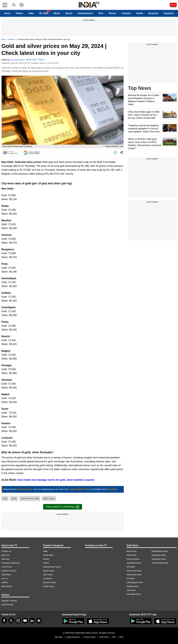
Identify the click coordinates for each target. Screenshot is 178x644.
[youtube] (25, 621)
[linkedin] (32, 621)
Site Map (58, 637)
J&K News (131, 590)
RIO (114, 637)
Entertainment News (52, 567)
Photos (113, 13)
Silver (14, 498)
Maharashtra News (160, 551)
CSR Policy (104, 637)
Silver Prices (49, 498)
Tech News (48, 575)
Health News (49, 586)
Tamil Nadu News (134, 575)
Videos (19, 13)
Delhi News (131, 555)
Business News (50, 582)
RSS (121, 637)
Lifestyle (126, 13)
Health (140, 13)
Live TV (5, 579)
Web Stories (7, 586)
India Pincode (7, 605)
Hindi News (6, 575)
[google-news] (39, 621)
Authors (5, 582)
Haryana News (133, 559)
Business (153, 13)
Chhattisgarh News (135, 582)
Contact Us (6, 551)
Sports (69, 13)
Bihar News (132, 551)
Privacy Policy (89, 637)
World (57, 13)
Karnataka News (134, 594)
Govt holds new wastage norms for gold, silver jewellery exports (56, 480)
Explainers (48, 579)
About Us (5, 555)
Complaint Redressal (10, 563)
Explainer (169, 13)
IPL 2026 (44, 13)
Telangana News (159, 559)
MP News (131, 567)
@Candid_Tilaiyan (37, 59)
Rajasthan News (159, 555)
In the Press (7, 567)
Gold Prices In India (30, 498)
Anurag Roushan (18, 60)
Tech (101, 13)
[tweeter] (11, 621)
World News (48, 555)
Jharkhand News (134, 563)
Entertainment (85, 13)
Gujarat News (132, 586)
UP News (131, 579)
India (31, 13)
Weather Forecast (9, 601)
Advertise (5, 559)
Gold (5, 498)
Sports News (49, 571)
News (3, 39)
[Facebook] (4, 621)
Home (7, 13)
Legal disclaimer (73, 637)
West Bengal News (160, 563)
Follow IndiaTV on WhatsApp (63, 507)
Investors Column (9, 571)
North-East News (134, 571)
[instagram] (18, 621)
